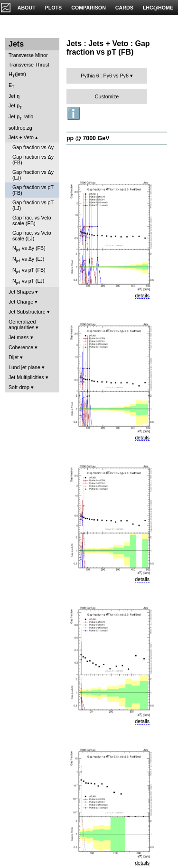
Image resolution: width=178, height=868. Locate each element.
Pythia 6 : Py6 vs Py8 (105, 76)
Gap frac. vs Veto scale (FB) (32, 220)
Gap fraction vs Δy (33, 147)
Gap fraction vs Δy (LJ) (33, 175)
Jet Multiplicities (26, 377)
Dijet (14, 357)
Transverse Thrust (29, 65)
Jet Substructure (27, 312)
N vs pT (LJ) (28, 281)
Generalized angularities (22, 324)
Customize (107, 96)
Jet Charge (21, 302)
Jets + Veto (21, 137)
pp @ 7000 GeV (88, 138)
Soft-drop (19, 387)
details (142, 296)
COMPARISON (89, 8)
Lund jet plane (24, 367)
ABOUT (27, 8)
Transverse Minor (28, 55)
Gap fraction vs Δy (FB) (33, 160)
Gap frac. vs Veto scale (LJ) (32, 236)
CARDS (124, 8)
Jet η (14, 96)
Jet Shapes (21, 292)
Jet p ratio (21, 117)
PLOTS (54, 8)
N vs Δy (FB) (29, 249)
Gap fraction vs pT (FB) (33, 190)
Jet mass (19, 337)
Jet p (15, 106)
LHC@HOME (158, 8)
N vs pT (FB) (29, 271)
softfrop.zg (20, 128)
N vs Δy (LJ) (28, 260)
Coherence (21, 347)
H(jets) (17, 75)
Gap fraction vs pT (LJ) (33, 205)
